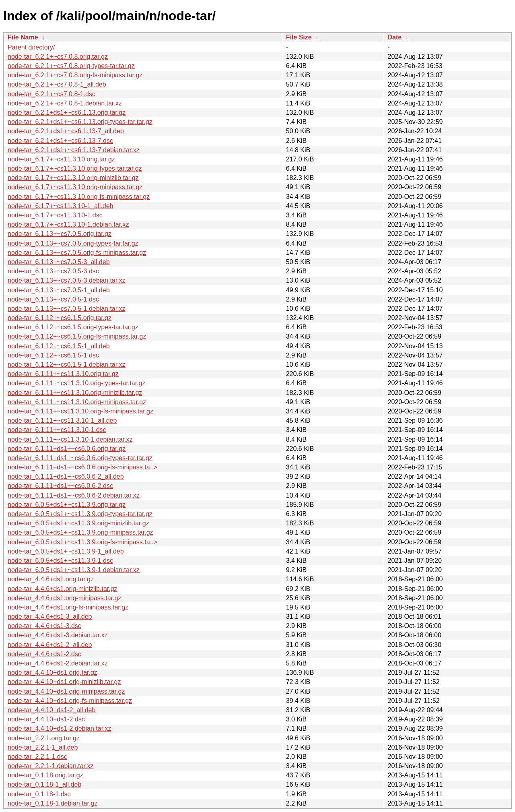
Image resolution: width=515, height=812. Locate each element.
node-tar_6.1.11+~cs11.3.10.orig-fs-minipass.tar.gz (80, 411)
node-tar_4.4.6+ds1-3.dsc (44, 626)
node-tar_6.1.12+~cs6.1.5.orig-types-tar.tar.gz (73, 327)
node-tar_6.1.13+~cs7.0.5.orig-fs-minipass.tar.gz (77, 253)
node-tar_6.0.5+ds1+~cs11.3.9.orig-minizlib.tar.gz (78, 523)
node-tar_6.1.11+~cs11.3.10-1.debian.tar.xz (70, 439)
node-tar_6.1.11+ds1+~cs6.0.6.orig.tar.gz (67, 449)
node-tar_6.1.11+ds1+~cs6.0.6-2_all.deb (66, 476)
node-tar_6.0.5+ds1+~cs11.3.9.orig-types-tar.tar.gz (80, 514)
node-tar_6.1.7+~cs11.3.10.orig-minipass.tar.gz (75, 187)
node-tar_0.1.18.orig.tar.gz (45, 775)
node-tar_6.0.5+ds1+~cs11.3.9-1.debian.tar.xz (74, 570)
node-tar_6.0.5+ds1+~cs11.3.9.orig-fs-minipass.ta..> (82, 542)
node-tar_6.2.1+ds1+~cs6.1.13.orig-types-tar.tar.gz (80, 122)
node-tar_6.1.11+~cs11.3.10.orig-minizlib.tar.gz (75, 393)
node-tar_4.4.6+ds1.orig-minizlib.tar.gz (63, 589)
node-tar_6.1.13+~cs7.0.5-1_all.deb (59, 290)
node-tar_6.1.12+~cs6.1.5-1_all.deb (59, 346)
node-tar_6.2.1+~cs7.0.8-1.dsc (51, 94)
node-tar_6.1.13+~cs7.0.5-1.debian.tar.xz (67, 309)
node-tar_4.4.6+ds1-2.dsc (44, 654)
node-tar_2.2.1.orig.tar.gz (44, 738)
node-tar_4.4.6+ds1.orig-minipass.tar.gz (64, 598)
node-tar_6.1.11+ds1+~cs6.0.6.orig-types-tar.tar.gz (80, 458)
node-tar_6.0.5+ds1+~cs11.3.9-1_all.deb (66, 551)
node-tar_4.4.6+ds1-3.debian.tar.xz (58, 635)
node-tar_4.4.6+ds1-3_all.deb (50, 617)
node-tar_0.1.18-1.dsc (39, 794)
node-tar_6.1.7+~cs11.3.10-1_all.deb (60, 206)
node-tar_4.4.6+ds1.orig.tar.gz (51, 579)
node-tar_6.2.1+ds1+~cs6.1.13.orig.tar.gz (67, 113)
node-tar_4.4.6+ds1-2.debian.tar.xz (58, 663)
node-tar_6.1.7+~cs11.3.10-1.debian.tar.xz (68, 224)
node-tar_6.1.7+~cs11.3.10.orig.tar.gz (61, 159)
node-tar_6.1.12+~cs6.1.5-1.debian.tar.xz (67, 365)
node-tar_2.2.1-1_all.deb (43, 747)
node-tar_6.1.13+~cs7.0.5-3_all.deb (59, 262)
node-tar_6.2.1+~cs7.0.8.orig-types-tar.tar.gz (71, 66)
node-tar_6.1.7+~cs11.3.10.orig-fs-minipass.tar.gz (79, 197)
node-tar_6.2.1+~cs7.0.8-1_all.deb (57, 84)
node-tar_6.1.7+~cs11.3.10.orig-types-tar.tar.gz (75, 168)
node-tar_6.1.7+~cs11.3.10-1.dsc (55, 215)
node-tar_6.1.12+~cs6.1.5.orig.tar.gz (60, 318)
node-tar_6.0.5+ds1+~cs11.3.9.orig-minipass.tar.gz (80, 532)
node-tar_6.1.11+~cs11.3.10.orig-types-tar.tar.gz (76, 383)
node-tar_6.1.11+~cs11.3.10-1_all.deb (62, 420)
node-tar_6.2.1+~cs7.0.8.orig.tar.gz (58, 57)
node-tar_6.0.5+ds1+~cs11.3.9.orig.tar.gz (67, 505)
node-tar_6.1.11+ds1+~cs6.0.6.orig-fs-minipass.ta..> (82, 467)
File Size (299, 37)
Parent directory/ (31, 47)
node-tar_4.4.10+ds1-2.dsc (46, 719)
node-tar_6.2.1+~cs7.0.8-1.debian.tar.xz (65, 103)
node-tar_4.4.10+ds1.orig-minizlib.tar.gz (64, 682)
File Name (23, 37)
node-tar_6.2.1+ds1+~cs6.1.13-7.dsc (60, 141)
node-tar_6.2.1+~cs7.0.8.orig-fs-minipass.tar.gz (75, 75)
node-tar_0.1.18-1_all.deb (44, 784)
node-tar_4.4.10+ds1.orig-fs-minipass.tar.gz (70, 701)
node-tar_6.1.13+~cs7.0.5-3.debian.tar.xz (67, 280)
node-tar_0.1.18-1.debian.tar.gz (53, 803)
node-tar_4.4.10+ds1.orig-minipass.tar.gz (66, 691)
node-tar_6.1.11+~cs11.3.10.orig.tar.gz (63, 374)
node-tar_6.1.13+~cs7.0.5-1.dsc (53, 299)
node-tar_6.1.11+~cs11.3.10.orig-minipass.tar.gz (77, 402)
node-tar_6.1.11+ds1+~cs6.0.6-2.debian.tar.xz (74, 495)
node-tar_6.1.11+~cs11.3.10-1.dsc (57, 430)
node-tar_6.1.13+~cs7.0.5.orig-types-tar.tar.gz (73, 243)
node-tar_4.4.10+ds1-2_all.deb (51, 710)
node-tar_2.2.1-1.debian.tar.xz (50, 766)
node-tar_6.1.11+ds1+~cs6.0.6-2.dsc (60, 486)
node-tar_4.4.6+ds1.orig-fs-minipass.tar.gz (68, 607)
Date (394, 37)
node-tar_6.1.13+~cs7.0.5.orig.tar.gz (60, 234)
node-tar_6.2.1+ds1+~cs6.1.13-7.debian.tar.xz (74, 150)
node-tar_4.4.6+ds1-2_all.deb (50, 645)
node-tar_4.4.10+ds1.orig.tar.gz (53, 673)
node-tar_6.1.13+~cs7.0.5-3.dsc (53, 271)
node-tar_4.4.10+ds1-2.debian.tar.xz (60, 728)
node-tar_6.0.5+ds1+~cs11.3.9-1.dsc (60, 561)
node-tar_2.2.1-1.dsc (37, 757)
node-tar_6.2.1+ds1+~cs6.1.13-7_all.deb (66, 131)
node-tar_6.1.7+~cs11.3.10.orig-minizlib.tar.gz (73, 178)
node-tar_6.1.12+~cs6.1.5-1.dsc (53, 355)
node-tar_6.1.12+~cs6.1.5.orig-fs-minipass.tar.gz (77, 336)
